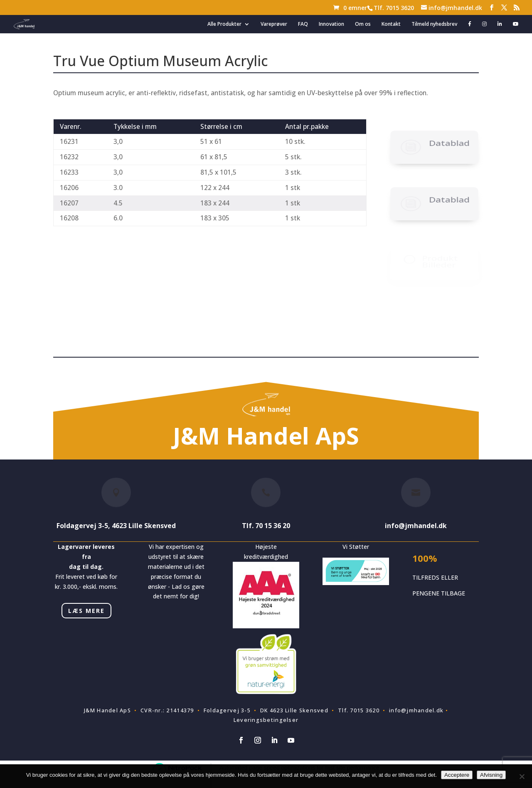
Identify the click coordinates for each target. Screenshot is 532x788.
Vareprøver (274, 24)
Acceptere (457, 775)
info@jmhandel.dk (416, 526)
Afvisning (491, 775)
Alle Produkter (224, 24)
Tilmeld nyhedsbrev (434, 24)
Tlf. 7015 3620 (394, 8)
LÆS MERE (86, 611)
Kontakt (391, 24)
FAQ (303, 24)
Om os (363, 24)
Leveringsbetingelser (266, 720)
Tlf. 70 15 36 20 (266, 526)
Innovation (331, 24)
